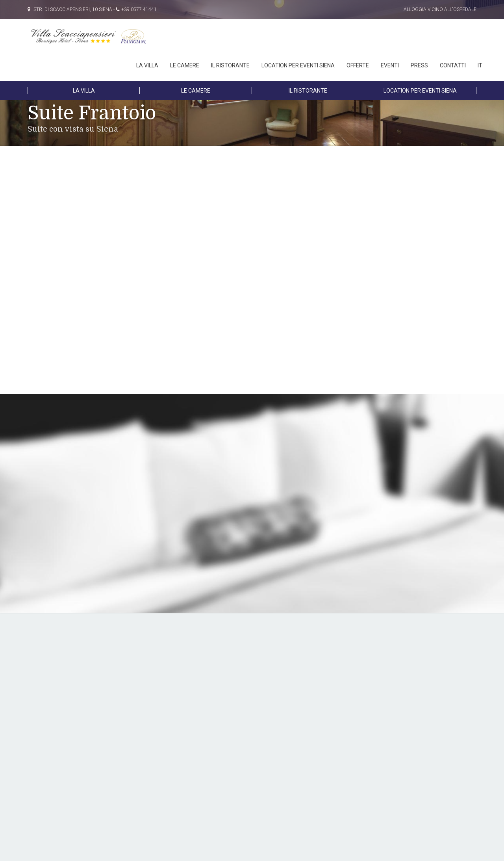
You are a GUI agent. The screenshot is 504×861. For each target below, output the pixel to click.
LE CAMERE (185, 65)
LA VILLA (147, 65)
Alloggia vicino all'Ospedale (440, 9)
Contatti (453, 65)
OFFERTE (358, 65)
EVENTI (390, 65)
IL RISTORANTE (230, 65)
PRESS (419, 65)
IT (480, 65)
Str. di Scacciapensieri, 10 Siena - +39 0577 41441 (92, 9)
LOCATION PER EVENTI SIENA (298, 65)
